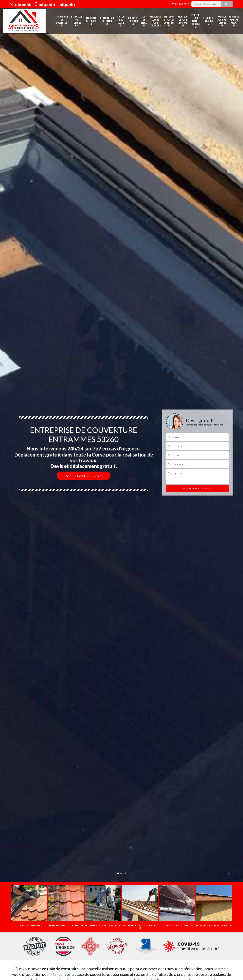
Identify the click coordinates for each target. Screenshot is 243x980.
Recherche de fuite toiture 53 (183, 21)
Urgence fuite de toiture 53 (222, 21)
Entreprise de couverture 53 (62, 21)
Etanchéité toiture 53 (209, 21)
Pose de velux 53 (144, 21)
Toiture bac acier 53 (121, 21)
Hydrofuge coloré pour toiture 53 (155, 21)
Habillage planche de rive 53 (234, 21)
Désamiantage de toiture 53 (107, 21)
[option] (29, 906)
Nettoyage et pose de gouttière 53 (169, 21)
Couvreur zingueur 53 (133, 21)
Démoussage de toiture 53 (91, 21)
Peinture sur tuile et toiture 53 (196, 21)
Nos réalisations (84, 476)
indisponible (21, 4)
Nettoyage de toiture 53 (77, 21)
